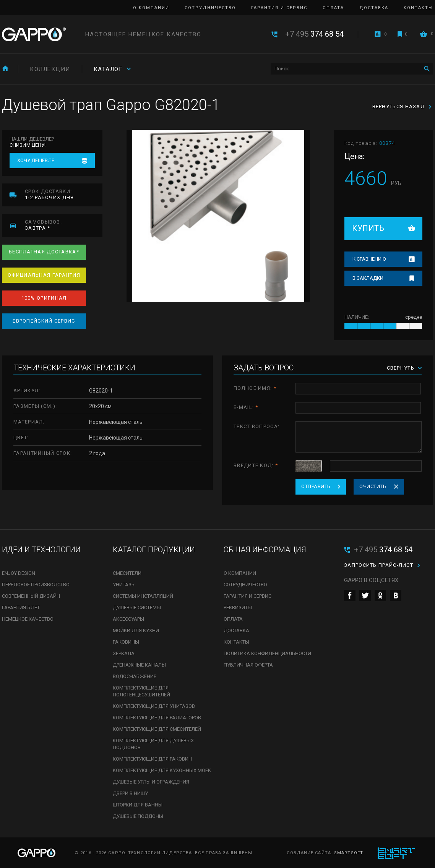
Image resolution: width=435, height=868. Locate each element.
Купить (368, 228)
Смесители (127, 573)
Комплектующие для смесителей (157, 729)
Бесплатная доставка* (44, 252)
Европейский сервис (44, 321)
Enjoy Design (19, 573)
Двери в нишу (130, 793)
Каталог (108, 69)
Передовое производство (36, 585)
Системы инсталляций (143, 596)
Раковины (126, 642)
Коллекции (50, 69)
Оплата (333, 8)
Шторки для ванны (138, 805)
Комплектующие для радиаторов (157, 718)
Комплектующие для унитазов (154, 706)
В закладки (368, 278)
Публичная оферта (248, 665)
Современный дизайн (31, 596)
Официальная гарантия (44, 275)
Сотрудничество (210, 8)
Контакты (418, 8)
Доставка (374, 8)
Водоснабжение (135, 676)
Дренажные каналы (139, 665)
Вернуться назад (399, 106)
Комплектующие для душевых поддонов (153, 744)
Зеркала (124, 653)
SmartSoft (349, 853)
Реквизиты (238, 608)
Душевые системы (137, 608)
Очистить (373, 486)
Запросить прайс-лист (379, 565)
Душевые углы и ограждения (151, 782)
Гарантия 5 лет (21, 608)
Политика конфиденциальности (267, 653)
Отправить (316, 486)
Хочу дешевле (36, 160)
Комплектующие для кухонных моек (162, 770)
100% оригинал (44, 298)
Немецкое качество (28, 619)
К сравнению (369, 259)
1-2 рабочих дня (64, 194)
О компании (151, 8)
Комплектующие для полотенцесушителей (141, 691)
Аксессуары (128, 619)
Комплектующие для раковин (152, 759)
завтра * (64, 225)
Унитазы (124, 585)
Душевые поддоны (138, 816)
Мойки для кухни (136, 630)
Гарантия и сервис (279, 8)
